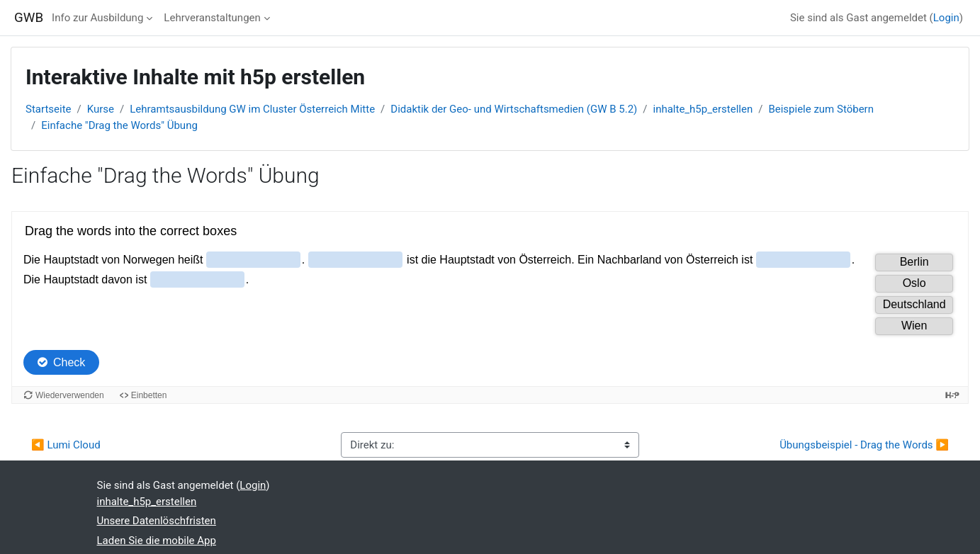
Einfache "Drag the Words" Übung (119, 125)
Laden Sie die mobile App (157, 541)
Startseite (49, 109)
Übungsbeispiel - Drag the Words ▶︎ (864, 445)
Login (946, 18)
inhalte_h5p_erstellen (703, 109)
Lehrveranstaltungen (212, 18)
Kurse (101, 109)
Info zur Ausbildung (97, 18)
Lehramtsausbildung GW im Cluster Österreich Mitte (252, 109)
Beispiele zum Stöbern (821, 109)
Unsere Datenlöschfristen (157, 521)
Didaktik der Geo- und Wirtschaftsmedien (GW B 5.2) (514, 109)
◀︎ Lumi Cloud (66, 445)
